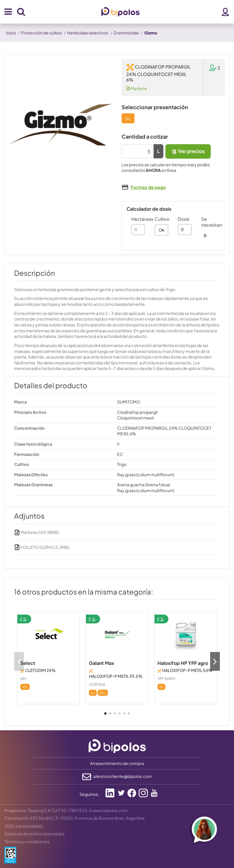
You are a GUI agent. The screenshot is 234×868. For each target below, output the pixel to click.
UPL (24, 679)
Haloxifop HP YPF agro (183, 663)
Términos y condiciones (27, 842)
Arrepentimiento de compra (117, 763)
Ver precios (188, 151)
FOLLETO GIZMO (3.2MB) (42, 547)
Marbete (137, 88)
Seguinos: (89, 794)
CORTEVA (97, 684)
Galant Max (102, 663)
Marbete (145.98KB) (36, 532)
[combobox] (161, 230)
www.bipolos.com (110, 810)
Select (28, 663)
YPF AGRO (166, 679)
